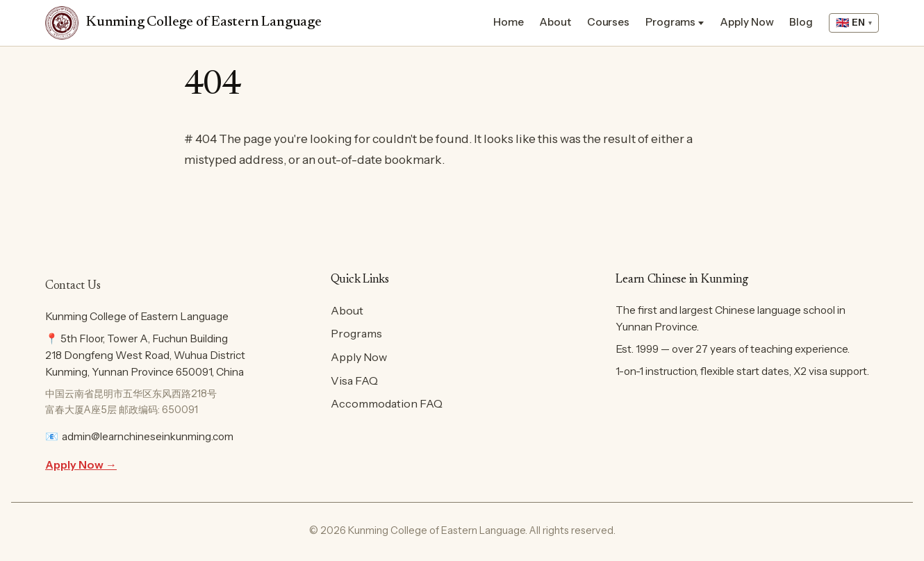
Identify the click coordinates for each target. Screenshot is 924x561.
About (555, 22)
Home (509, 22)
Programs (670, 22)
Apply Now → (81, 464)
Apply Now (746, 22)
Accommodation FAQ (387, 403)
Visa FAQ (354, 380)
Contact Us (73, 286)
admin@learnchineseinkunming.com (148, 436)
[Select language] (854, 23)
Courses (608, 22)
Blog (801, 22)
